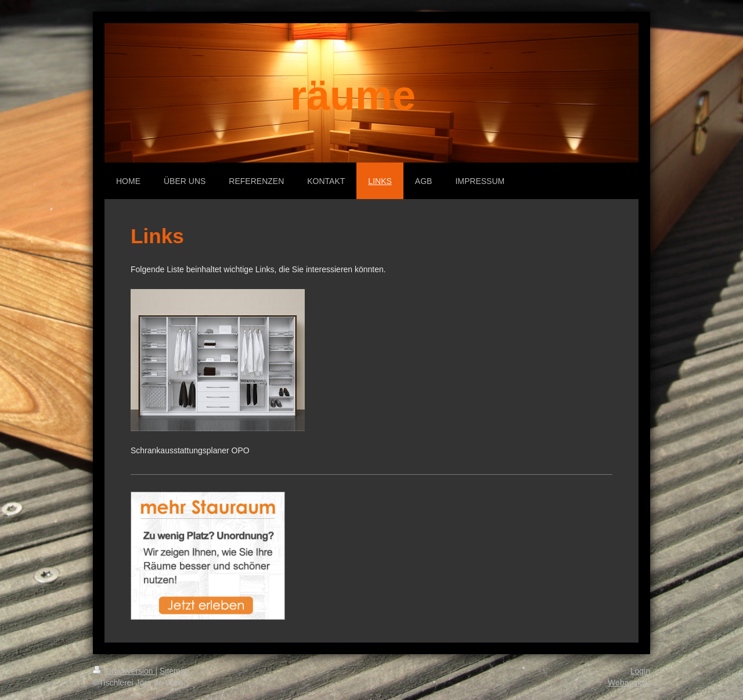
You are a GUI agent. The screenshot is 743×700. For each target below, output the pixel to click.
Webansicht (629, 683)
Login (640, 671)
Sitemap (174, 671)
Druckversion (124, 671)
